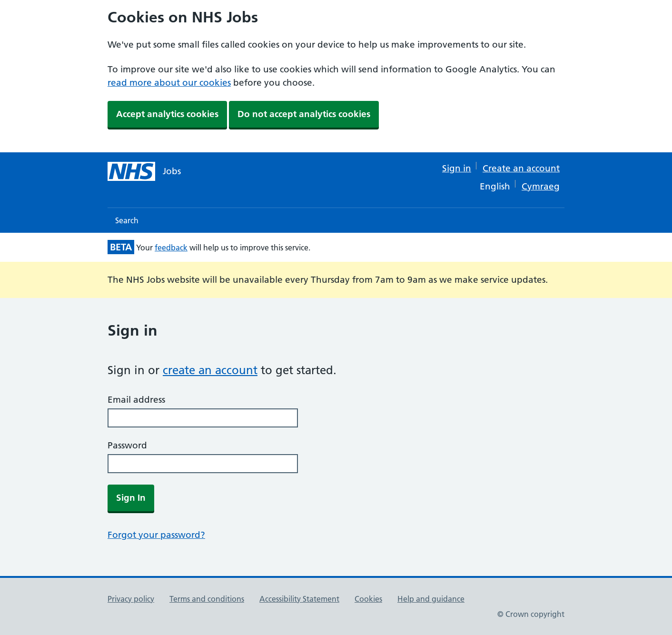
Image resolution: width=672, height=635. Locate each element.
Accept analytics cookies (167, 114)
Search (127, 220)
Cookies (368, 599)
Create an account (521, 168)
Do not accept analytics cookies (304, 114)
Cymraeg (541, 186)
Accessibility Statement (299, 599)
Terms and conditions (207, 599)
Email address (136, 400)
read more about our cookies (169, 83)
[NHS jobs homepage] (144, 171)
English (495, 186)
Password (127, 445)
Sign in (457, 168)
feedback (171, 248)
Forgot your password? (156, 535)
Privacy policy (131, 599)
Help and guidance (431, 599)
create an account (210, 370)
